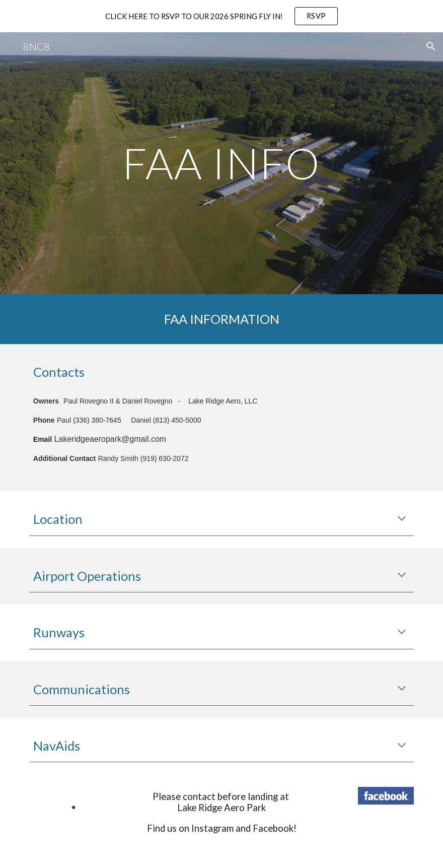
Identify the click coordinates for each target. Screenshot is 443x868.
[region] (221, 16)
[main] (221, 163)
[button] (431, 46)
